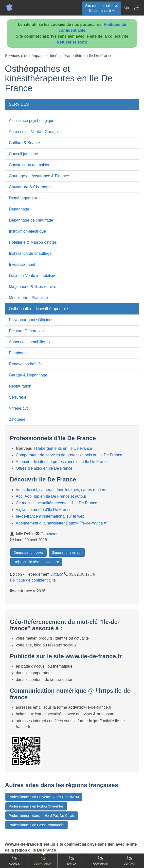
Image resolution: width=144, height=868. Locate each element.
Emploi (72, 860)
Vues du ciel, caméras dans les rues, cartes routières (62, 490)
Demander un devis (28, 553)
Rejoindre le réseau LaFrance (36, 562)
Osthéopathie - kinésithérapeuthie (38, 309)
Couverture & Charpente (30, 187)
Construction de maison (30, 165)
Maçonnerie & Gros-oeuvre (33, 287)
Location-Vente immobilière (33, 276)
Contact (130, 860)
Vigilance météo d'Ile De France (44, 510)
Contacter (49, 534)
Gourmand (101, 860)
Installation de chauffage (30, 253)
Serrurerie (18, 397)
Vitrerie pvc (19, 408)
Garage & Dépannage (28, 375)
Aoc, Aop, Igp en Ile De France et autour (51, 496)
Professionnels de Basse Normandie (36, 825)
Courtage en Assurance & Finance (39, 176)
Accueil (14, 860)
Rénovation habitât (25, 364)
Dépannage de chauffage (31, 220)
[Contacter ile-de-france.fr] (137, 7)
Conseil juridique (23, 154)
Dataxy (57, 574)
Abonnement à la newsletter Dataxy (62, 523)
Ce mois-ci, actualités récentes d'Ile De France (56, 503)
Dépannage (19, 209)
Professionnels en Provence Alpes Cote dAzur (44, 797)
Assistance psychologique (32, 121)
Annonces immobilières (29, 342)
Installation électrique (27, 231)
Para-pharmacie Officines (31, 320)
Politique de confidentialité (33, 580)
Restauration (20, 386)
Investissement (22, 264)
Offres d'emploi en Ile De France (44, 468)
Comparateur (43, 860)
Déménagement (23, 198)
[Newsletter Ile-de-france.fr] (127, 7)
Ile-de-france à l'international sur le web (50, 516)
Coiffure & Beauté (24, 143)
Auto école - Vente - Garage (33, 132)
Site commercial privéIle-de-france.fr (102, 8)
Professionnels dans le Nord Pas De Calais (42, 816)
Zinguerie (17, 419)
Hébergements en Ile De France (64, 448)
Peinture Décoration (26, 331)
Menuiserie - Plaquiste (28, 298)
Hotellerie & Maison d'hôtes (33, 242)
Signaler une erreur (67, 553)
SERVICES (19, 104)
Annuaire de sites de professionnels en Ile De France (62, 462)
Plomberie (18, 353)
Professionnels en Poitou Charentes (36, 806)
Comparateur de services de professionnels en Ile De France (69, 455)
